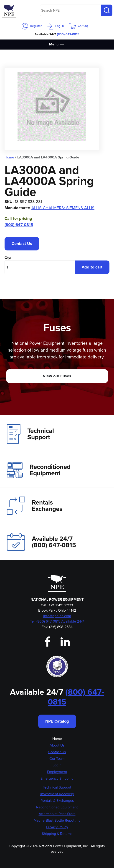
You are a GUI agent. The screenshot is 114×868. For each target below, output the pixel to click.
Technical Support (30, 434)
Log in (56, 26)
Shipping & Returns (57, 834)
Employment (57, 772)
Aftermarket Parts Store (57, 814)
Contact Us (22, 244)
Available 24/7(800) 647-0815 (41, 542)
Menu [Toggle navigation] (57, 44)
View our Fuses (57, 376)
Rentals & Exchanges (57, 801)
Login (57, 765)
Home (57, 739)
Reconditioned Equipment (39, 470)
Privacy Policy (57, 827)
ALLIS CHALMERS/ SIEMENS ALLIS (63, 208)
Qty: (8, 258)
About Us (57, 745)
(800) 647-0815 (68, 34)
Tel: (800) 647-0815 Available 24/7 (57, 621)
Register (32, 26)
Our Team (57, 759)
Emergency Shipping (57, 778)
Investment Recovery (57, 794)
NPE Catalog (57, 721)
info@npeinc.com (57, 616)
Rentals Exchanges (35, 506)
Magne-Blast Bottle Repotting (57, 820)
